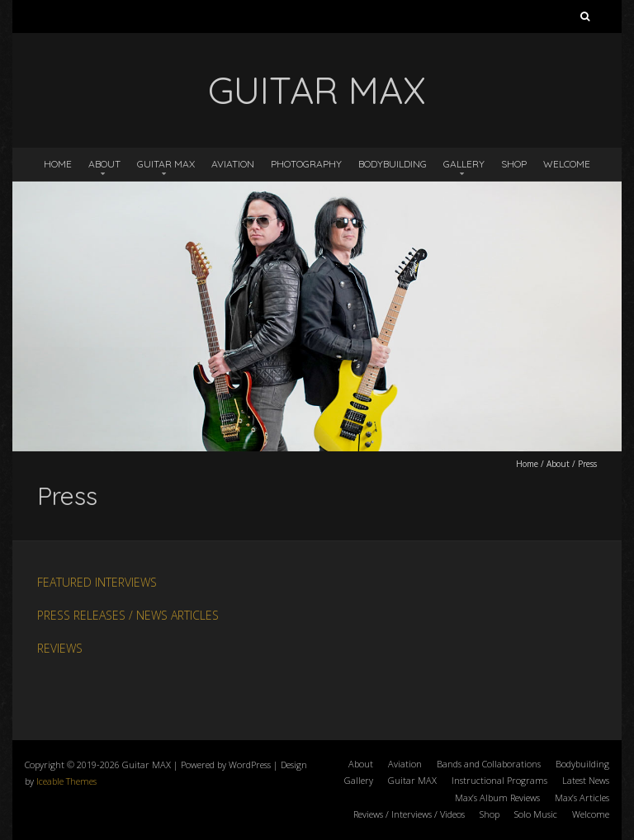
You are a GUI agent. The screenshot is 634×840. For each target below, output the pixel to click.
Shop (514, 164)
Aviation (233, 164)
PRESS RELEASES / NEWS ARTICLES (128, 615)
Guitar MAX (166, 164)
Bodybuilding (393, 164)
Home (58, 164)
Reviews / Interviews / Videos (409, 814)
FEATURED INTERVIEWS (97, 582)
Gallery (464, 164)
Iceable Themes (66, 781)
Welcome (567, 164)
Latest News (586, 780)
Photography (306, 164)
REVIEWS (60, 648)
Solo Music (536, 814)
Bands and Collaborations (489, 764)
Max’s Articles (582, 798)
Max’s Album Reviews (497, 798)
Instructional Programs (499, 780)
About (104, 164)
